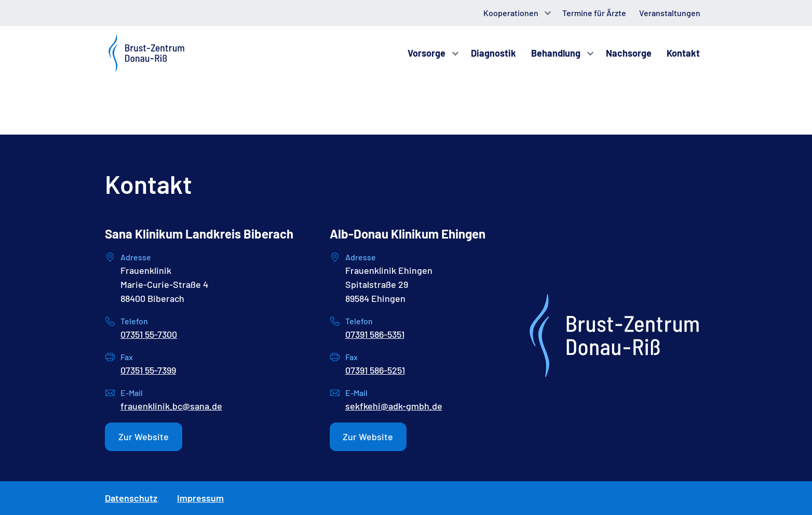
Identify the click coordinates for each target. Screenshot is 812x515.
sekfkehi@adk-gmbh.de (394, 406)
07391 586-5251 (375, 370)
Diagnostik (493, 53)
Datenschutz (131, 498)
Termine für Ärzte (594, 13)
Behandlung (556, 53)
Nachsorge (629, 53)
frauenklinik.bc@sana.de (171, 406)
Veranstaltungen (670, 13)
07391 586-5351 (375, 334)
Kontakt (683, 53)
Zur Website (144, 437)
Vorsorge (427, 53)
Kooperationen (511, 13)
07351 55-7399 (148, 370)
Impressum (200, 498)
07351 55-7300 (149, 334)
